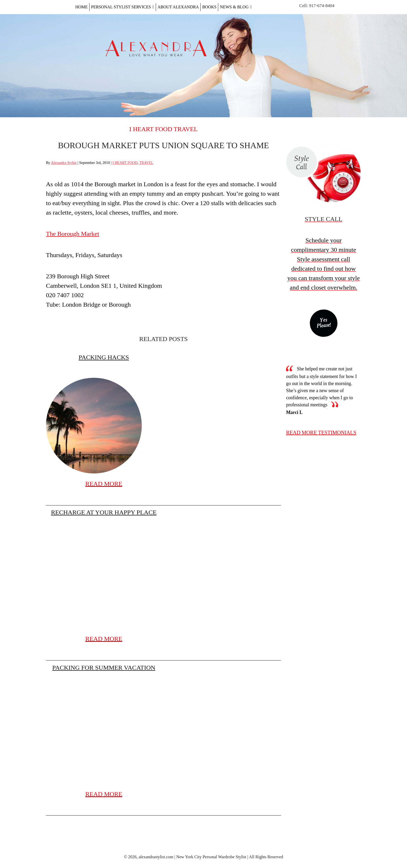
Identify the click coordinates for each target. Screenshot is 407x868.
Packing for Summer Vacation (104, 668)
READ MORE (104, 484)
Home (82, 7)
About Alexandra (178, 7)
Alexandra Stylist (64, 163)
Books (209, 7)
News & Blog (236, 7)
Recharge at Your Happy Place (104, 512)
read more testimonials (321, 433)
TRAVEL (186, 129)
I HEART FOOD (151, 129)
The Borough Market (73, 234)
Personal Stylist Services (123, 7)
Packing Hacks (104, 357)
